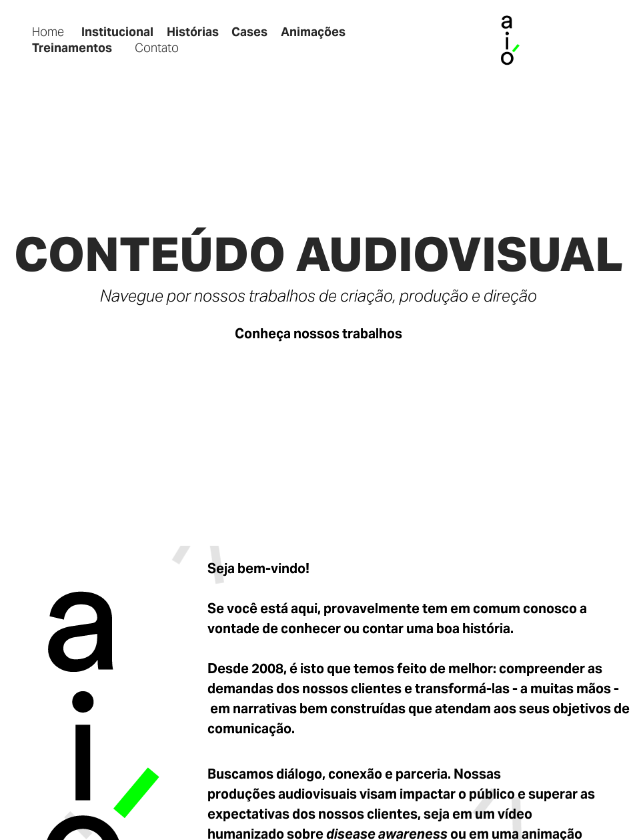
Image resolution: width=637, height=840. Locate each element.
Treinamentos (72, 48)
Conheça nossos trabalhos (318, 334)
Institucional (117, 32)
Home (48, 32)
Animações (313, 32)
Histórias (193, 32)
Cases (249, 32)
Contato (157, 48)
